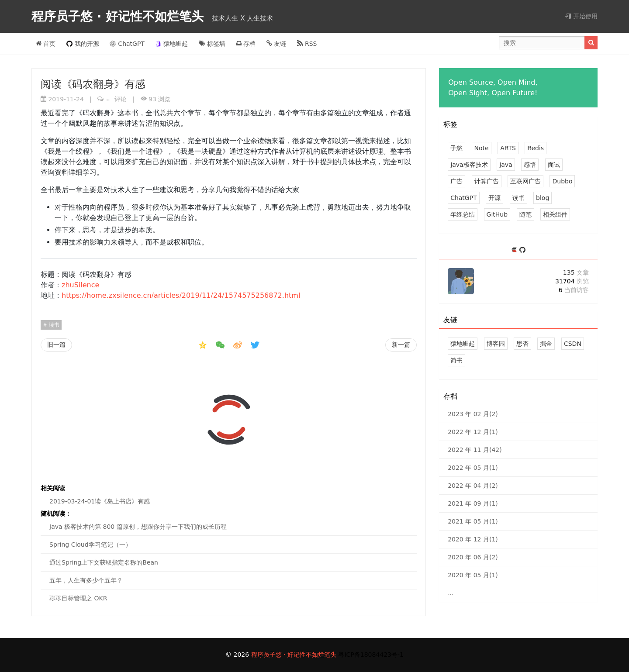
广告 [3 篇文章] (456, 181)
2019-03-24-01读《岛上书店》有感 (100, 501)
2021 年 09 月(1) (473, 503)
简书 (456, 360)
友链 (276, 44)
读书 (53, 325)
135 (576, 272)
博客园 (496, 344)
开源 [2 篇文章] (494, 198)
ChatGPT (127, 44)
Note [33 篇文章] (482, 148)
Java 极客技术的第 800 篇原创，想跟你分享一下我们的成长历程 (138, 527)
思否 (522, 344)
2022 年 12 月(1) (473, 432)
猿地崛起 (171, 44)
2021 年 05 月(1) (473, 521)
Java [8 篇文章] (506, 165)
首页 (46, 44)
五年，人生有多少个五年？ (86, 580)
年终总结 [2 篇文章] (463, 214)
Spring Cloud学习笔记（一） (90, 544)
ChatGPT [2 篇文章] (464, 198)
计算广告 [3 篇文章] (487, 181)
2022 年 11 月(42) (475, 450)
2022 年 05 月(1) (473, 468)
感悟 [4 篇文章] (530, 165)
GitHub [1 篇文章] (497, 214)
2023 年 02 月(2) (473, 414)
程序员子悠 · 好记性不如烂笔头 (120, 16)
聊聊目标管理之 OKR (78, 598)
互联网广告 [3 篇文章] (525, 181)
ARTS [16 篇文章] (508, 148)
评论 (116, 99)
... (451, 593)
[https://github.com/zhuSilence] (522, 250)
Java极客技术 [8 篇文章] (469, 165)
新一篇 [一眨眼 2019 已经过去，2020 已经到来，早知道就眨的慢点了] (401, 345)
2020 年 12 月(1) (473, 539)
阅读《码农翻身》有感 (93, 84)
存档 (246, 44)
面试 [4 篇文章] (554, 165)
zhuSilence (80, 285)
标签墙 (212, 44)
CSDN (573, 344)
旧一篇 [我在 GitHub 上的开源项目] (56, 345)
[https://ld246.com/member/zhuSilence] (515, 250)
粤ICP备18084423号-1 (371, 655)
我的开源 (83, 44)
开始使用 (581, 16)
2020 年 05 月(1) (473, 575)
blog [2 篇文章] (543, 198)
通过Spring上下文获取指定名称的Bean (104, 562)
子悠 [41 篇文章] (456, 148)
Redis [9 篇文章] (536, 148)
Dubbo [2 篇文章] (562, 181)
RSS (307, 44)
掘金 (546, 344)
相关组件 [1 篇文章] (555, 214)
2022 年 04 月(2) (473, 486)
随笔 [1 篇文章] (525, 214)
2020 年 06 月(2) (473, 557)
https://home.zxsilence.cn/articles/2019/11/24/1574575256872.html (181, 295)
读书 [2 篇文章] (518, 198)
